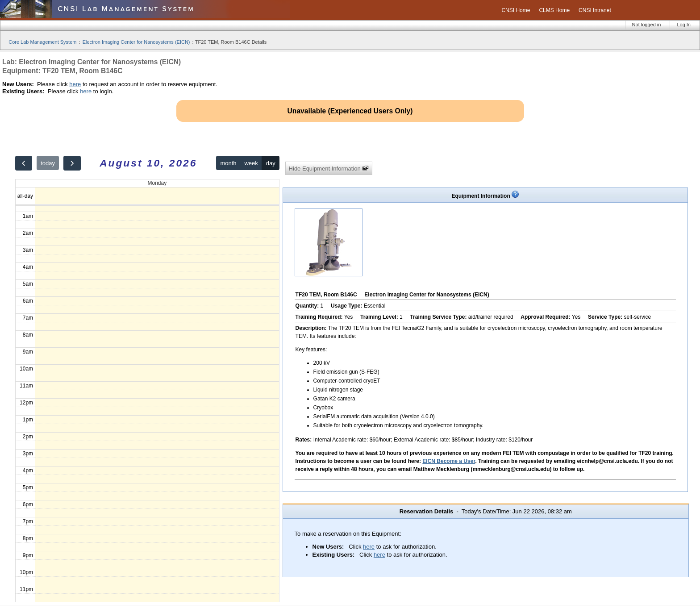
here (75, 84)
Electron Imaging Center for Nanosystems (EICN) (136, 42)
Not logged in (647, 25)
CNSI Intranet (595, 10)
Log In (684, 25)
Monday (157, 183)
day (271, 163)
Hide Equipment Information (329, 169)
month (228, 163)
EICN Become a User (449, 461)
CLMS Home (554, 10)
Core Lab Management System (42, 42)
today (48, 163)
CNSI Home (516, 10)
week (251, 163)
